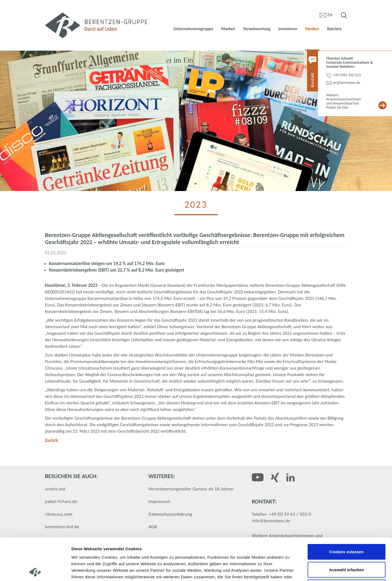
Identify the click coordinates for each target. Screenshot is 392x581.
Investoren (288, 29)
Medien (312, 29)
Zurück (51, 440)
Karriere (334, 29)
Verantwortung (257, 29)
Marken (228, 29)
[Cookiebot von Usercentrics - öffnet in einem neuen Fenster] (35, 570)
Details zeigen (290, 570)
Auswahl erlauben (347, 528)
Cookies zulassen (347, 510)
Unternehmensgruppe (193, 29)
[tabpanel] (196, 121)
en (330, 15)
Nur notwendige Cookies (347, 545)
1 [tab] (197, 186)
